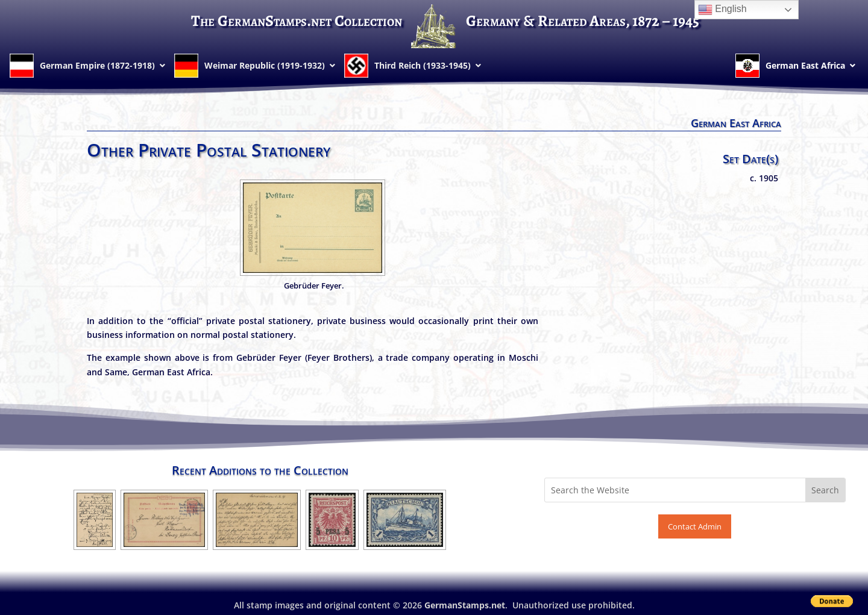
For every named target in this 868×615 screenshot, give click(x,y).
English (722, 10)
